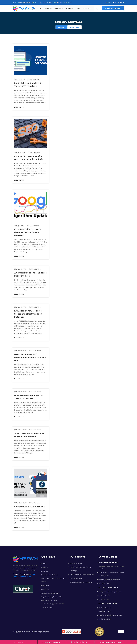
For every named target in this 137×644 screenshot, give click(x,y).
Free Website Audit (113, 8)
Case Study (45, 589)
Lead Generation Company (50, 593)
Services (69, 8)
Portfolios (59, 8)
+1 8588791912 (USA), (48, 2)
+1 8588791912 (104, 596)
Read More (19, 107)
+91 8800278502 (105, 583)
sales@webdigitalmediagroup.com (110, 592)
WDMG (28, 632)
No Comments (33, 79)
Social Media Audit (76, 578)
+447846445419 (105, 619)
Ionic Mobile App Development (53, 604)
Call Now (61, 27)
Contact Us (87, 8)
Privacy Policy (48, 608)
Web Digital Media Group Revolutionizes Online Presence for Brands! (53, 578)
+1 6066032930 (104, 600)
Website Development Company (81, 582)
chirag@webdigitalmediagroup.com (110, 615)
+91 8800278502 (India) (64, 2)
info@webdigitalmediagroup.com (24, 2)
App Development (76, 563)
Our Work (45, 567)
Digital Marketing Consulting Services (82, 574)
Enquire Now (75, 27)
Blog (78, 8)
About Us (48, 8)
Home (40, 8)
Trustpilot (121, 632)
